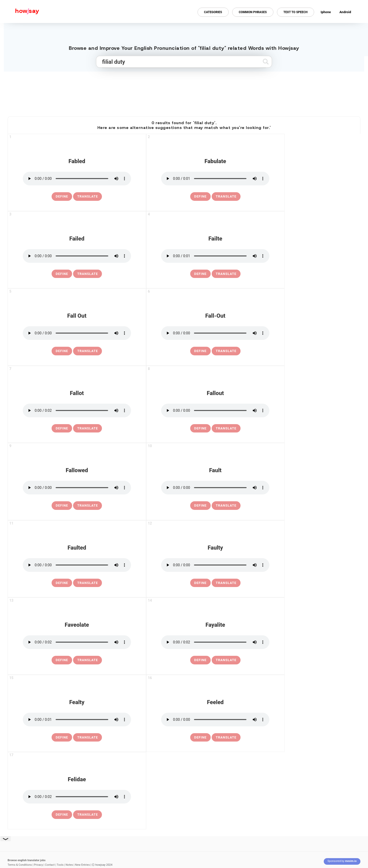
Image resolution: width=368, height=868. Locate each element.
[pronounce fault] (215, 488)
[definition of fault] (200, 506)
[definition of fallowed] (62, 506)
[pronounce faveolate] (77, 642)
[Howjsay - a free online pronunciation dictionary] (20, 12)
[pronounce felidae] (77, 797)
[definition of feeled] (200, 737)
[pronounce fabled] (77, 179)
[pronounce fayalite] (215, 642)
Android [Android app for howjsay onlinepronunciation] (345, 12)
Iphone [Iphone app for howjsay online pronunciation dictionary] (326, 12)
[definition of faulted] (62, 583)
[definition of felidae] (62, 815)
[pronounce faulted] (77, 565)
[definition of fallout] (200, 428)
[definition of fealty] (62, 737)
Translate (88, 196)
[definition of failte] (200, 274)
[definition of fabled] (62, 197)
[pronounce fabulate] (215, 179)
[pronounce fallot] (77, 410)
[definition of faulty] (200, 583)
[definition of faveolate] (62, 660)
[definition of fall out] (62, 351)
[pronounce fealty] (77, 720)
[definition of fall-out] (200, 351)
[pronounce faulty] (215, 565)
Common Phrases (253, 12)
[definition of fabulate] (200, 197)
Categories (213, 12)
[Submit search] (266, 62)
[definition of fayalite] (200, 660)
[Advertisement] (184, 92)
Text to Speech (296, 12)
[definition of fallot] (62, 428)
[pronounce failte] (215, 256)
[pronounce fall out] (77, 333)
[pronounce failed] (77, 256)
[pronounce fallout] (215, 410)
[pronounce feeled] (215, 720)
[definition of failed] (62, 274)
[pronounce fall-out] (215, 333)
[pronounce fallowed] (77, 488)
